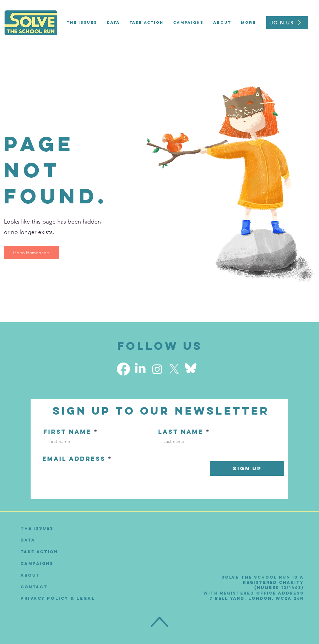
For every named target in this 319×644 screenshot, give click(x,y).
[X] (174, 369)
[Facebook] (123, 369)
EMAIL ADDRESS (74, 459)
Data (28, 540)
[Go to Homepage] (32, 253)
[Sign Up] (247, 468)
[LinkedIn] (140, 369)
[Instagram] (157, 369)
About (30, 575)
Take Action (39, 552)
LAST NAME (181, 432)
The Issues (37, 528)
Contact (34, 587)
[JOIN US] (287, 23)
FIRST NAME (67, 432)
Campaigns (37, 563)
